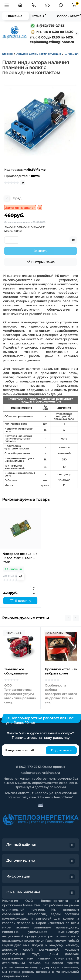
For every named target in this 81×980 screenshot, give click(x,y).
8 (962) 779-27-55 (47, 26)
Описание (14, 16)
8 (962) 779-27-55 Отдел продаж (41, 767)
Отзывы (39, 16)
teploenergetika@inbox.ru (40, 773)
